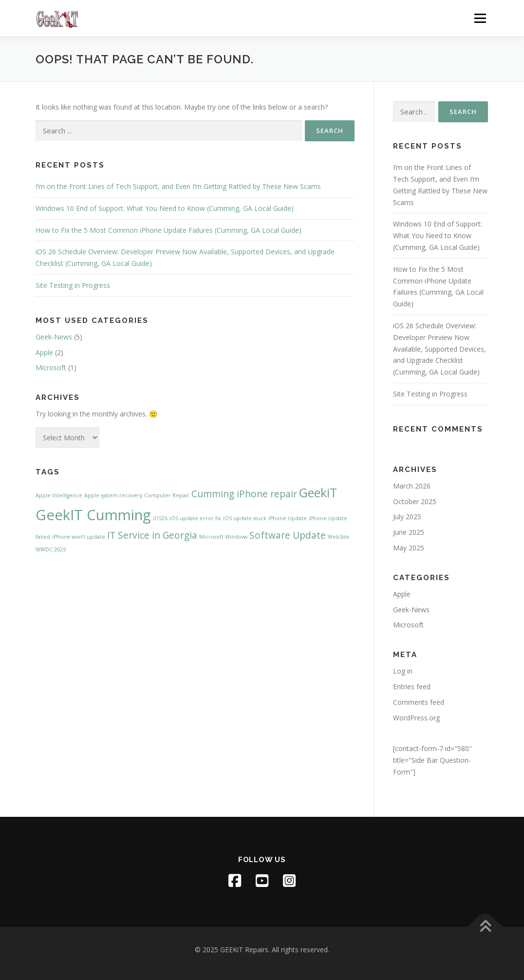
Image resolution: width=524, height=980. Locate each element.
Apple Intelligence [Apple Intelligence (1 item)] (59, 495)
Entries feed (412, 687)
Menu (480, 18)
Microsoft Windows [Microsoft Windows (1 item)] (223, 537)
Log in (403, 671)
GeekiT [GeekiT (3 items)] (318, 493)
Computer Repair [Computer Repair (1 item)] (167, 495)
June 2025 (409, 532)
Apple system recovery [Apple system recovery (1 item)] (113, 495)
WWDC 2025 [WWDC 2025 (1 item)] (51, 549)
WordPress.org (416, 718)
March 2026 (412, 486)
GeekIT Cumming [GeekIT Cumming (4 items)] (93, 515)
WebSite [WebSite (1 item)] (338, 537)
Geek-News (54, 337)
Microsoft (51, 367)
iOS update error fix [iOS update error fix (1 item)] (195, 518)
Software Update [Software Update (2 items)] (288, 535)
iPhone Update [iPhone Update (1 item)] (288, 518)
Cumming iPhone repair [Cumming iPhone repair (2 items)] (244, 494)
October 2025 (415, 501)
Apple (44, 352)
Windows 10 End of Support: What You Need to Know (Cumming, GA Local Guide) (165, 208)
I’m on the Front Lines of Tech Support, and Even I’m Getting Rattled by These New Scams (178, 186)
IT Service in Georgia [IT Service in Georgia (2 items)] (152, 535)
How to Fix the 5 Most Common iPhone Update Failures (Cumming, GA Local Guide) (168, 230)
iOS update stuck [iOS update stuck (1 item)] (245, 518)
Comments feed (419, 702)
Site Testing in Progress (73, 285)
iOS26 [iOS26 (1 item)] (160, 518)
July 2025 (407, 517)
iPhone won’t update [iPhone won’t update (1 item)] (79, 537)
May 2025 (409, 548)
